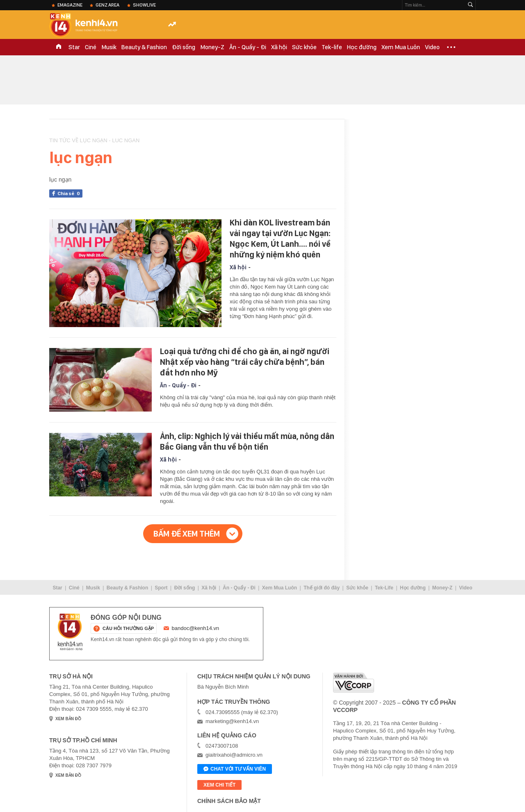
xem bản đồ (68, 719)
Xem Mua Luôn (401, 47)
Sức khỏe (304, 47)
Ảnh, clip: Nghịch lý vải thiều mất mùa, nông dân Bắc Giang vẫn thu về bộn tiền (247, 441)
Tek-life (332, 47)
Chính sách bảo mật (229, 801)
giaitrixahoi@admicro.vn (234, 755)
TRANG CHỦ (59, 47)
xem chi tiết (219, 785)
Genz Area (107, 5)
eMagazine (70, 5)
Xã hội (279, 47)
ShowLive (144, 5)
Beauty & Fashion (144, 47)
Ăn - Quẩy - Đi (248, 47)
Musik (109, 47)
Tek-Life (384, 588)
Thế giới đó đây (322, 588)
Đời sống (184, 47)
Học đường (362, 47)
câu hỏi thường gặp (128, 628)
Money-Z (212, 47)
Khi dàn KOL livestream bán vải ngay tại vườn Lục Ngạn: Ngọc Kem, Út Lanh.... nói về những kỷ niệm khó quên (280, 239)
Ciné (91, 47)
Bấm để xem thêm (187, 534)
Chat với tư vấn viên (235, 769)
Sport (161, 588)
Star (74, 47)
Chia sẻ (70, 193)
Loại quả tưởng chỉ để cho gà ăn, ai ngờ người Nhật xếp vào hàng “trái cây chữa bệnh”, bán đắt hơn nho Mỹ (245, 362)
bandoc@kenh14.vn (196, 628)
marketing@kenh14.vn (232, 721)
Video (432, 47)
